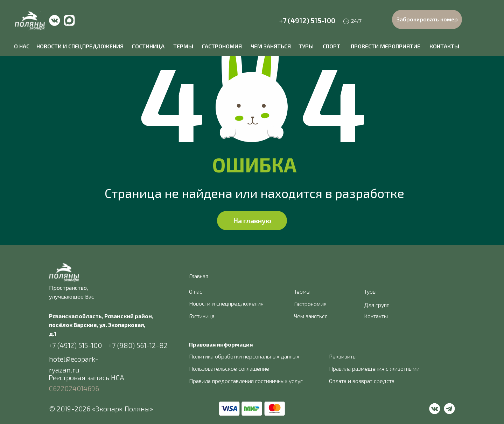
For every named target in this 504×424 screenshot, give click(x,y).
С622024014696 (74, 388)
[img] (30, 21)
